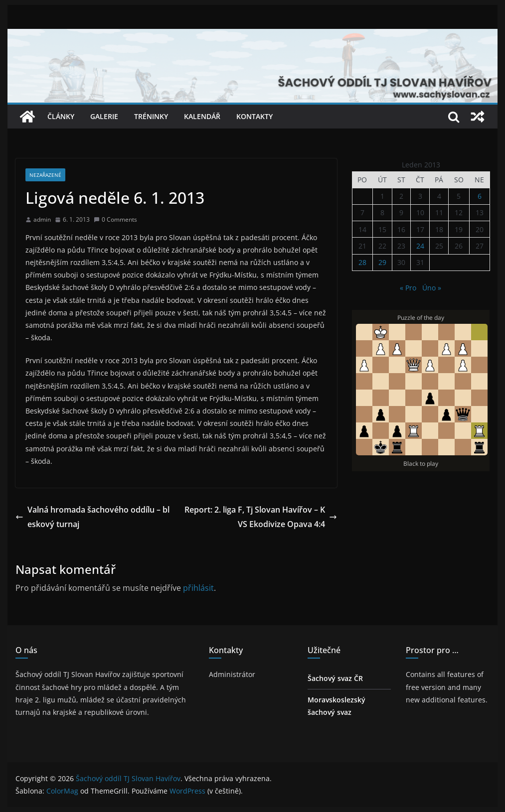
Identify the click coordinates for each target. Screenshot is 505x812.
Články (61, 116)
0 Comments (115, 219)
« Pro (408, 288)
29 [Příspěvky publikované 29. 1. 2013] (382, 262)
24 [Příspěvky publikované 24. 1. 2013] (420, 246)
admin (42, 219)
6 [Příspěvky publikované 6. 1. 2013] (480, 196)
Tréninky (151, 116)
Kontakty (254, 116)
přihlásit (198, 588)
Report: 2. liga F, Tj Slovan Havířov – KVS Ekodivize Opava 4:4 (261, 517)
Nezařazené (45, 175)
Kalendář (202, 116)
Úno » (432, 288)
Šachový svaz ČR (335, 678)
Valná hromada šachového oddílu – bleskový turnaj (92, 517)
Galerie (104, 116)
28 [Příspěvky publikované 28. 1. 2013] (362, 262)
